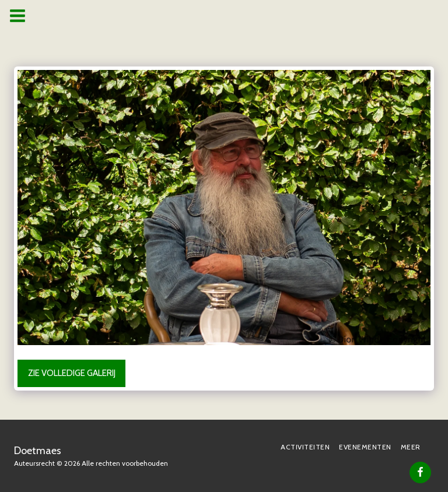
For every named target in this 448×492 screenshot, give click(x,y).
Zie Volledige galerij (72, 373)
